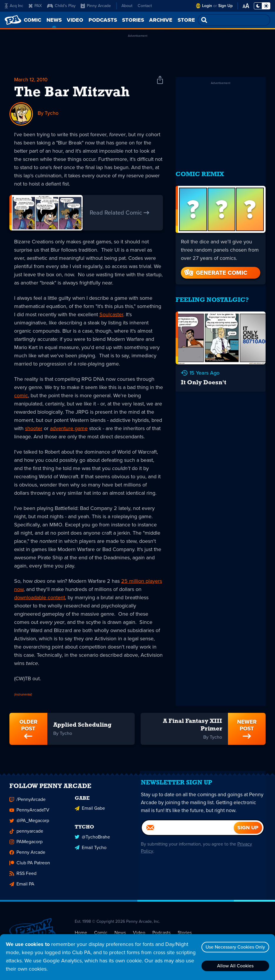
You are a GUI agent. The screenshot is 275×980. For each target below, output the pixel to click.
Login (207, 6)
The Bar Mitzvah (72, 93)
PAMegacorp (26, 846)
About (127, 6)
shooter (34, 429)
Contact (145, 6)
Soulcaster (111, 315)
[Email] (188, 836)
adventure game (69, 429)
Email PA (22, 889)
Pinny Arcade (96, 6)
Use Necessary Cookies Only (234, 947)
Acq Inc (14, 6)
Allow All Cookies (234, 966)
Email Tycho (91, 851)
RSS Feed (23, 878)
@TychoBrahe (92, 840)
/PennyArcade (27, 804)
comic (21, 396)
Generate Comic (215, 267)
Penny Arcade (27, 857)
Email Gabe (90, 812)
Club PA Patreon (30, 867)
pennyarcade (26, 836)
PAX (35, 6)
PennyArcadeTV (29, 815)
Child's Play (61, 6)
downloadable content (40, 598)
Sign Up (225, 6)
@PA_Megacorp (29, 825)
